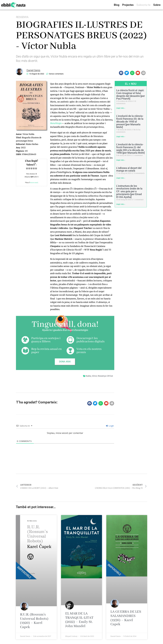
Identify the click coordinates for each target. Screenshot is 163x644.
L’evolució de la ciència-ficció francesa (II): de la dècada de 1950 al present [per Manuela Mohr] (130, 121)
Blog (117, 5)
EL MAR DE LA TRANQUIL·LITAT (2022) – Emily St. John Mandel (79, 620)
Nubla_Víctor (91, 376)
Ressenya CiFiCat (105, 376)
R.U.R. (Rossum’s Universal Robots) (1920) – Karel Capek (34, 621)
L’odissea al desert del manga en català (129, 169)
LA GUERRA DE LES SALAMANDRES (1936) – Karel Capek (126, 618)
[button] (121, 73)
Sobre (157, 5)
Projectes (128, 5)
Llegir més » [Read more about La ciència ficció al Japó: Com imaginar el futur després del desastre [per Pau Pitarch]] (121, 108)
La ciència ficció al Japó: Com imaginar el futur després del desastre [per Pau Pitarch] (131, 94)
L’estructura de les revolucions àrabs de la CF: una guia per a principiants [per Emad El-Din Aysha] (129, 191)
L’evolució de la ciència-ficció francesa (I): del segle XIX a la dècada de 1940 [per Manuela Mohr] (130, 149)
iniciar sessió (34, 183)
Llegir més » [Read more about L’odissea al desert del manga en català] (121, 178)
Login (110, 426)
